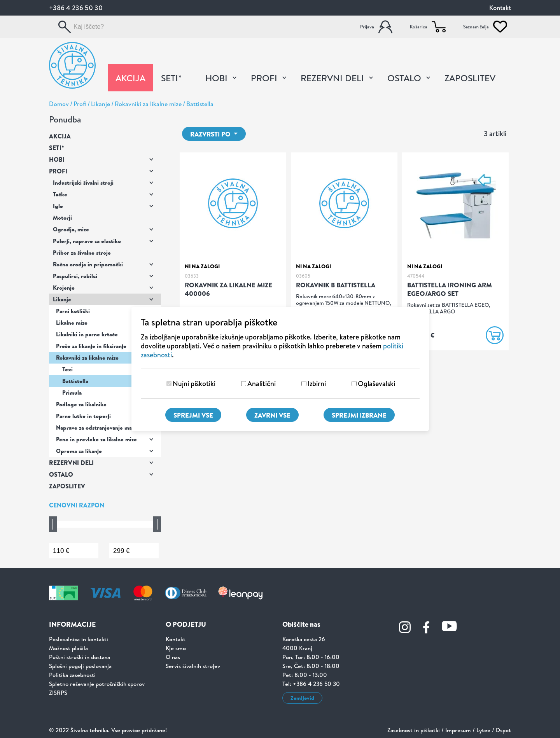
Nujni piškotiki (194, 384)
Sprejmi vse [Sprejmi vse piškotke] (193, 415)
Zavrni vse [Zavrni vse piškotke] (272, 415)
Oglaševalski (376, 384)
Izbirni (317, 384)
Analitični (262, 384)
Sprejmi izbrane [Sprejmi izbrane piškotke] (359, 415)
